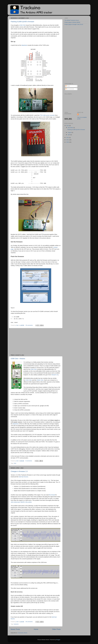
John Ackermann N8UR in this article (21, 502)
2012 (68, 138)
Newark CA (55, 375)
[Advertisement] (36, 341)
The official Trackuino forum (72, 20)
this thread (52, 495)
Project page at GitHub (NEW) (72, 22)
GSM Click (23, 25)
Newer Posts (15, 629)
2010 (68, 142)
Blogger (58, 640)
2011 (68, 140)
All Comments (70, 89)
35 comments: (29, 325)
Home (36, 629)
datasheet (24, 45)
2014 (68, 126)
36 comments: (29, 622)
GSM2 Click (40, 380)
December (71, 128)
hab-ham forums (23, 477)
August (70, 132)
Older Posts (56, 629)
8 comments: (29, 461)
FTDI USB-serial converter (47, 115)
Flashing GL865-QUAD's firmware (22, 22)
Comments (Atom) (22, 633)
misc (15, 463)
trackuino (16, 624)
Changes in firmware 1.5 (19, 471)
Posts (68, 86)
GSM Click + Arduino (18, 359)
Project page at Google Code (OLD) (74, 24)
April (69, 135)
